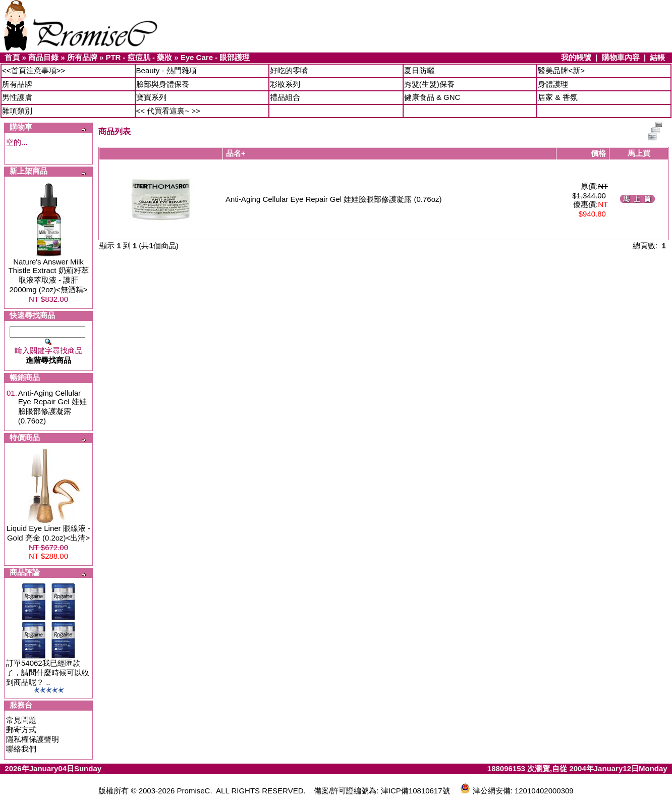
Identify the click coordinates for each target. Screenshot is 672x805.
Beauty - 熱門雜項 (166, 70)
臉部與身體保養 (163, 84)
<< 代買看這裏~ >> (168, 111)
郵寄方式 (21, 730)
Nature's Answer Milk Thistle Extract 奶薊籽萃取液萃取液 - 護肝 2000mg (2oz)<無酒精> (48, 276)
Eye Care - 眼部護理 (215, 57)
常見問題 (21, 720)
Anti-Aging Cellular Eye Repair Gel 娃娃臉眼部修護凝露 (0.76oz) (52, 407)
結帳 (657, 57)
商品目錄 (43, 57)
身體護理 (553, 84)
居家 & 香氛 (557, 97)
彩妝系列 (285, 84)
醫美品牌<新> (561, 70)
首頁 (12, 57)
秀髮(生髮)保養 (429, 84)
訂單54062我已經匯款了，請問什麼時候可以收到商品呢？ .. (48, 673)
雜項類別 (17, 111)
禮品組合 (285, 97)
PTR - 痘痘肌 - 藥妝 (139, 57)
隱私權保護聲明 (33, 739)
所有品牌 (82, 57)
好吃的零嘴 (289, 70)
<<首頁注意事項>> (34, 70)
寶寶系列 (151, 97)
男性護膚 (17, 97)
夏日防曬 (419, 70)
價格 (598, 153)
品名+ (236, 153)
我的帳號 (576, 57)
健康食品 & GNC (432, 97)
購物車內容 (621, 57)
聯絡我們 (21, 749)
